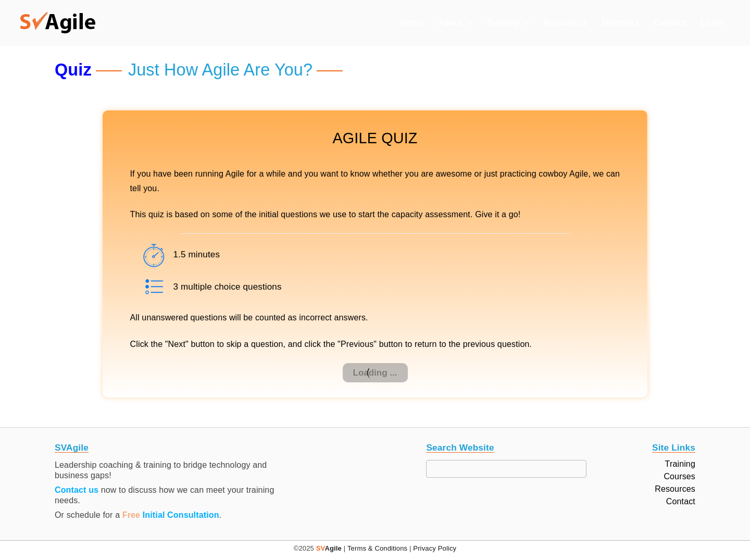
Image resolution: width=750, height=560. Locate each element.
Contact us (77, 490)
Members (621, 23)
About (450, 23)
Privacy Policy (435, 548)
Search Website (460, 448)
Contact (670, 23)
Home (411, 23)
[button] (58, 23)
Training (503, 23)
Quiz (73, 70)
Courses (679, 477)
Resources (565, 23)
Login (712, 23)
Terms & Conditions (377, 548)
